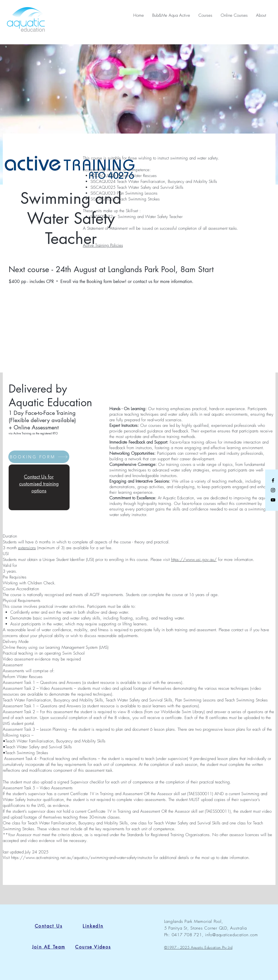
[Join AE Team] (49, 947)
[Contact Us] (49, 926)
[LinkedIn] (93, 926)
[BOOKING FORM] (39, 457)
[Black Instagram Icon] (273, 490)
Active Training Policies (103, 245)
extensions (27, 548)
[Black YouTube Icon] (273, 500)
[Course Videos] (93, 947)
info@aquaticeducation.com (232, 935)
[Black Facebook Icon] (273, 480)
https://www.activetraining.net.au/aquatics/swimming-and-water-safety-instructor (82, 858)
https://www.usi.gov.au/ (194, 560)
